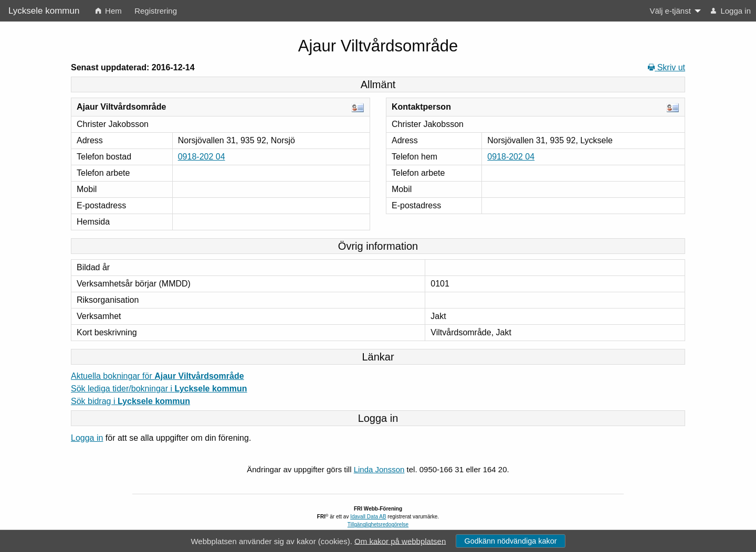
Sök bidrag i (130, 401)
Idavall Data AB (368, 517)
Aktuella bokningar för (157, 376)
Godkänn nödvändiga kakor (510, 541)
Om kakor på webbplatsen (400, 541)
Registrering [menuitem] (156, 11)
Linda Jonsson (379, 469)
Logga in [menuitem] (731, 11)
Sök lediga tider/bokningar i (159, 389)
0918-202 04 (202, 157)
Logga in (87, 438)
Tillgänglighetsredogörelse (378, 524)
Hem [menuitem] (109, 11)
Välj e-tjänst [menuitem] (670, 11)
